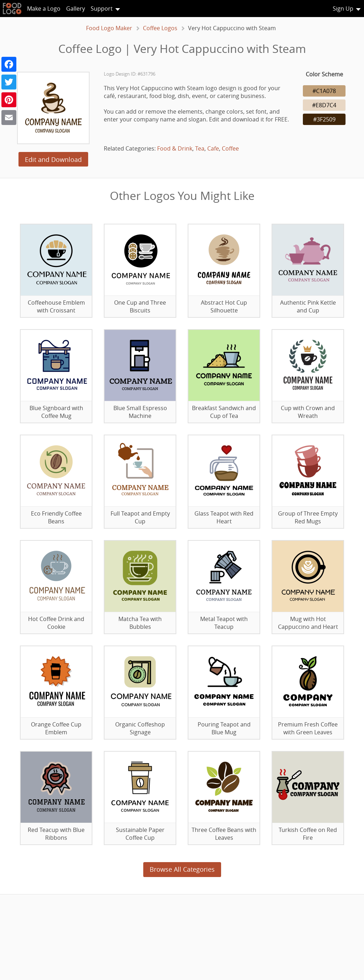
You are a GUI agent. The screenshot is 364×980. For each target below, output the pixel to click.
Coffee (230, 148)
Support (102, 9)
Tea (200, 148)
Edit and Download (53, 159)
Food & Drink (175, 148)
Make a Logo (44, 9)
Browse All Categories (182, 869)
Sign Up (343, 9)
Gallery (76, 9)
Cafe (213, 148)
